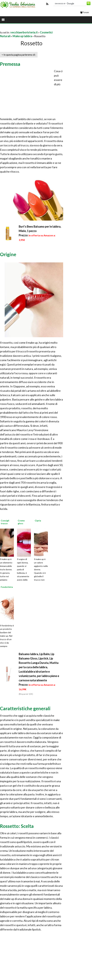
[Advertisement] (36, 29)
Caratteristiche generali (25, 708)
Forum (85, 12)
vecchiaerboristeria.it (24, 32)
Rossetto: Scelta (17, 826)
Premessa (10, 64)
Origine (8, 254)
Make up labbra (22, 36)
